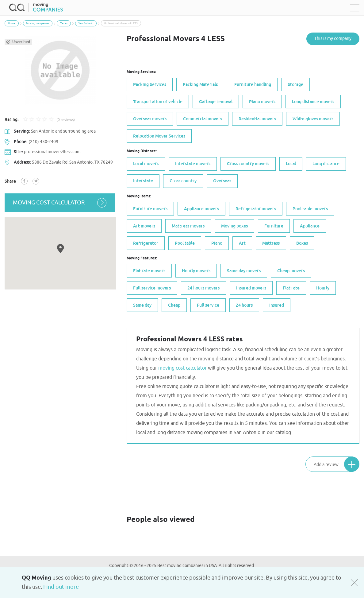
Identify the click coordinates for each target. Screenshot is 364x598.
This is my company (333, 39)
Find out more (61, 587)
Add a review (336, 464)
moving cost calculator (60, 203)
